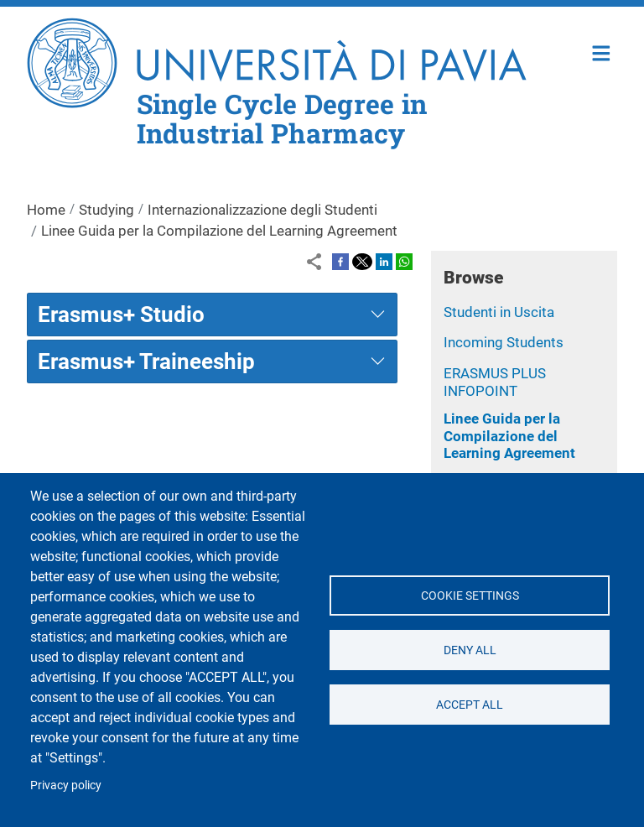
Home (602, 52)
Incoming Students (504, 342)
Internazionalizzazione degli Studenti (262, 210)
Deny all (469, 650)
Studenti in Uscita (499, 312)
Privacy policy (66, 785)
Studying (106, 210)
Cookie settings (469, 596)
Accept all (470, 705)
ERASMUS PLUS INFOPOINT (495, 382)
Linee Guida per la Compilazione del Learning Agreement (509, 436)
